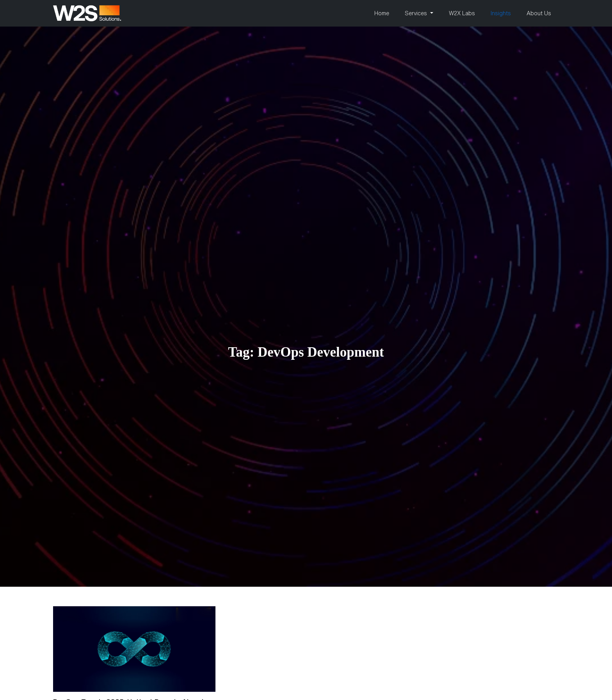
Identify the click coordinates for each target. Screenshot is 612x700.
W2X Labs (462, 13)
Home (382, 13)
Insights (501, 13)
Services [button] (417, 13)
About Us (539, 13)
